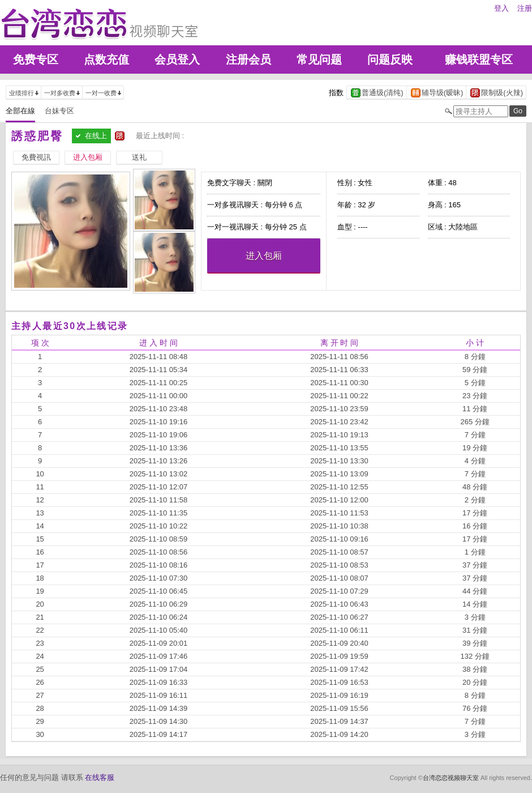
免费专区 (36, 59)
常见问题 (319, 59)
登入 (501, 8)
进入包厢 (264, 256)
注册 (525, 8)
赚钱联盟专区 (479, 59)
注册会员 (248, 59)
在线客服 (100, 777)
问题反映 (390, 59)
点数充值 (106, 59)
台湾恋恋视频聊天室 (451, 778)
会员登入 (177, 59)
